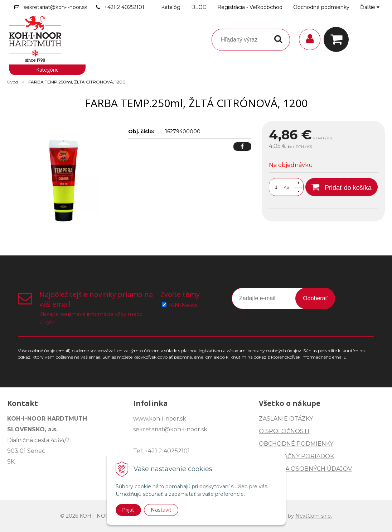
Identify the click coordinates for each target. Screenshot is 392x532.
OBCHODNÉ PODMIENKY (296, 444)
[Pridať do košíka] (342, 187)
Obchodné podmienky (321, 7)
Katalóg (171, 7)
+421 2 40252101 (124, 7)
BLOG (199, 7)
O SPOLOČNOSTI (284, 431)
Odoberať (315, 298)
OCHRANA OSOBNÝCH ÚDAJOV (305, 469)
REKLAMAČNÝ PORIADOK (296, 456)
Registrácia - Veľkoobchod (250, 7)
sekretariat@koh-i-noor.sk (55, 7)
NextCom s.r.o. (314, 516)
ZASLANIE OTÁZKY (286, 419)
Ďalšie (370, 7)
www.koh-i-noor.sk (160, 419)
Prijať (128, 510)
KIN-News (183, 305)
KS (286, 187)
